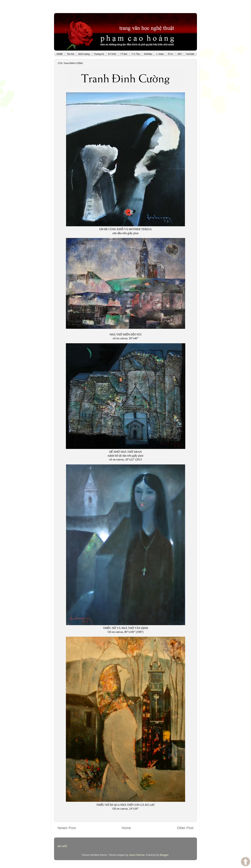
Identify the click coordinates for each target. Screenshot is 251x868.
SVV (180, 54)
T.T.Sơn (124, 54)
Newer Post (67, 828)
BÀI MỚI (62, 846)
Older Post (185, 828)
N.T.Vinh (112, 54)
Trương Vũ (99, 54)
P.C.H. (171, 54)
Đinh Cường (84, 54)
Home (126, 828)
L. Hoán (160, 54)
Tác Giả (71, 54)
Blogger (164, 855)
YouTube (190, 54)
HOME (60, 54)
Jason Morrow (137, 855)
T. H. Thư (136, 54)
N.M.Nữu (148, 54)
